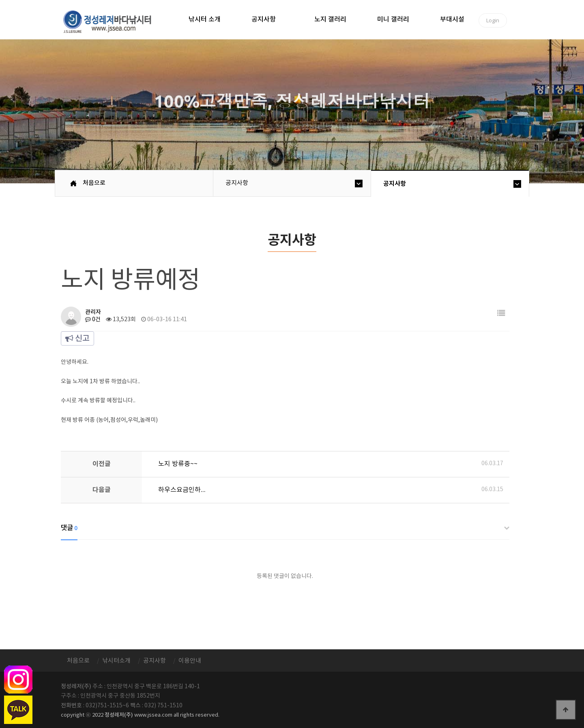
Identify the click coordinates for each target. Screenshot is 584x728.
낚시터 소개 (205, 19)
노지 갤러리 (330, 19)
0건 (93, 320)
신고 (77, 339)
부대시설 (452, 19)
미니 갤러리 (393, 19)
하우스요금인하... (182, 490)
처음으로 (94, 183)
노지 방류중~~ (178, 464)
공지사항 (264, 19)
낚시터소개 (116, 661)
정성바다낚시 (113, 21)
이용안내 (190, 661)
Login (493, 20)
